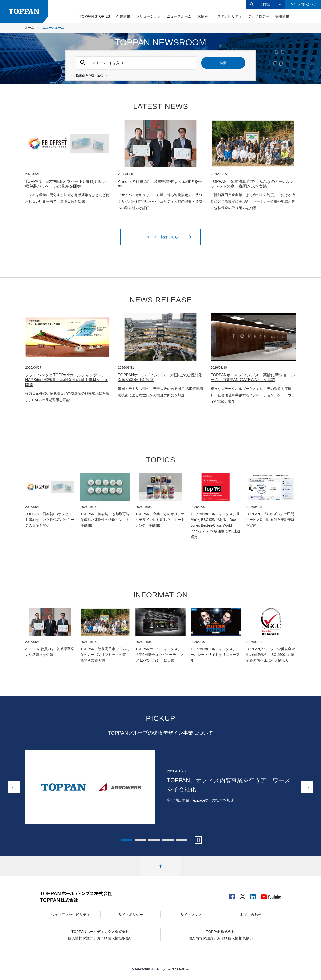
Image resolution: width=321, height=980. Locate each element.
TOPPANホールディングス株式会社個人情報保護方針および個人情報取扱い (100, 935)
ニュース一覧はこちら (169, 237)
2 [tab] (140, 840)
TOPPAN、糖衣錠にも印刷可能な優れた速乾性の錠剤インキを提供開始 (105, 520)
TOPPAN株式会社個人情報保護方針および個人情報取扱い (221, 935)
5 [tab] (182, 840)
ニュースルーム (179, 16)
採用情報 (282, 16)
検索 (223, 63)
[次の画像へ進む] (307, 787)
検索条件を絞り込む (93, 76)
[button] (252, 4)
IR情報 (203, 16)
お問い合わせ (251, 915)
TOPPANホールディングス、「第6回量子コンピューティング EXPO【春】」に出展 (159, 655)
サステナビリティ (228, 16)
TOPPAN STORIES (95, 16)
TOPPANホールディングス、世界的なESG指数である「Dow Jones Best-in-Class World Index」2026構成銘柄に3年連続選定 (216, 525)
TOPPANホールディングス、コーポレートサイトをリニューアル (215, 655)
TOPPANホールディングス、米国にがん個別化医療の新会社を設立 (160, 377)
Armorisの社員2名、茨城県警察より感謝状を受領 (160, 184)
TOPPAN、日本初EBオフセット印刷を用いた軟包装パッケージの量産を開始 (66, 184)
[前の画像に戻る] (14, 787)
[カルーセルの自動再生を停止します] (198, 840)
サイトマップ (191, 915)
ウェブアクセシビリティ (70, 915)
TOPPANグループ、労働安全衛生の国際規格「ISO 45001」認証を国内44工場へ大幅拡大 (270, 655)
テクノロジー (259, 16)
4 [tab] (168, 840)
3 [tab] (154, 840)
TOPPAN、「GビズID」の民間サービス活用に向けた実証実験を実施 (270, 520)
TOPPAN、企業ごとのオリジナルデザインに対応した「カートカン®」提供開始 (160, 520)
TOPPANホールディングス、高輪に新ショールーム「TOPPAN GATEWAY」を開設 (253, 377)
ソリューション (148, 16)
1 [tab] (127, 840)
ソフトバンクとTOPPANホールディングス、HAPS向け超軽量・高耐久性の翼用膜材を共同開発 (67, 380)
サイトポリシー (131, 915)
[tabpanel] (160, 787)
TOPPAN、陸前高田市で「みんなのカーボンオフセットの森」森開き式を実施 (253, 184)
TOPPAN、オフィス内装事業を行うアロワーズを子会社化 (229, 785)
